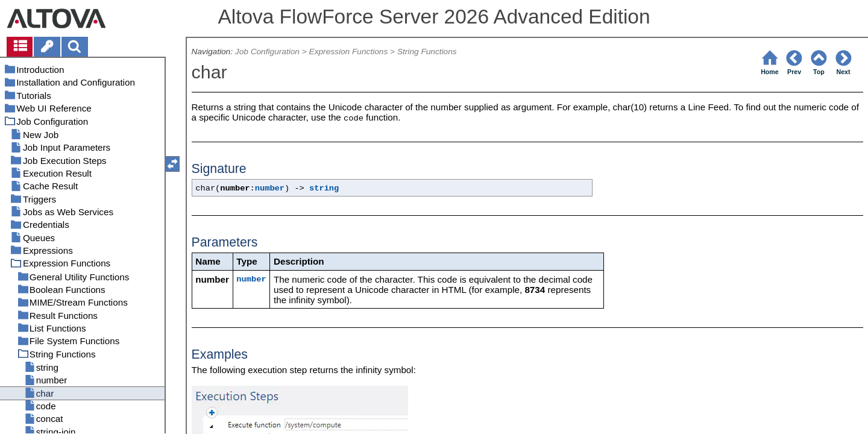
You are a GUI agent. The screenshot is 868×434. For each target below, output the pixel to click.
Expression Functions (349, 52)
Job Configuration (267, 52)
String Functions (427, 52)
